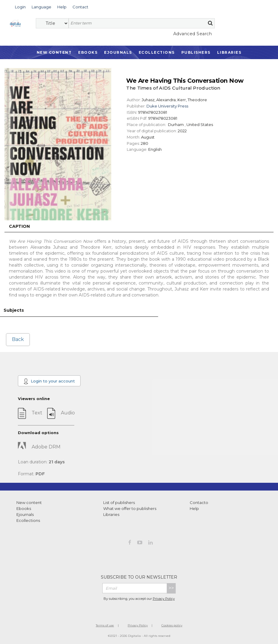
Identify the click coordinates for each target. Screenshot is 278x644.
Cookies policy (172, 625)
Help (194, 508)
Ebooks (88, 52)
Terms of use (105, 625)
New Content (54, 52)
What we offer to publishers (130, 508)
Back (18, 339)
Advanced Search (193, 34)
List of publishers (119, 502)
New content (29, 502)
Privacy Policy (164, 599)
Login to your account (49, 381)
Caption (19, 226)
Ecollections (157, 52)
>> (171, 588)
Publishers (196, 52)
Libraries (229, 52)
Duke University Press (167, 106)
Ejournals (118, 52)
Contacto (199, 502)
